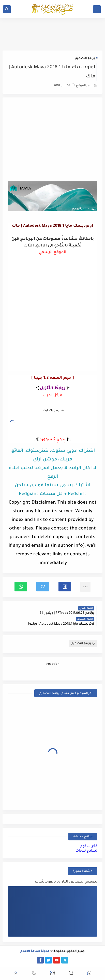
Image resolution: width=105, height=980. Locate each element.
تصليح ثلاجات (86, 851)
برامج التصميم (85, 59)
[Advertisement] (53, 140)
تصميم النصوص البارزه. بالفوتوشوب (66, 882)
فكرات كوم (89, 846)
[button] (65, 587)
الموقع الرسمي (52, 252)
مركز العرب (52, 396)
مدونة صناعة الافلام (35, 951)
